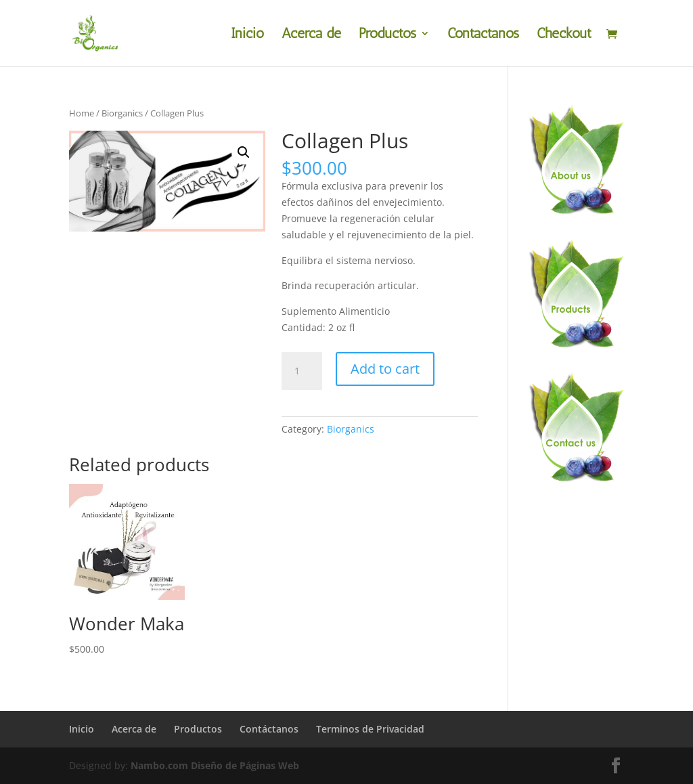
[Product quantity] (302, 371)
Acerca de (311, 35)
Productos (387, 35)
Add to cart (385, 369)
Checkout (564, 35)
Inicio (247, 35)
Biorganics (122, 113)
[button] (244, 152)
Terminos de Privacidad (370, 729)
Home (82, 113)
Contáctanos (483, 35)
